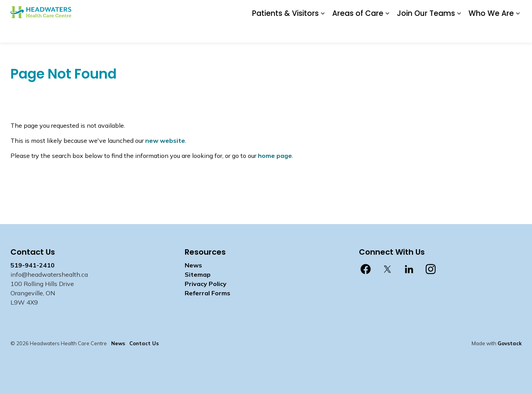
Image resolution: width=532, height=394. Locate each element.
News (334, 10)
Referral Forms (208, 293)
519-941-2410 (33, 265)
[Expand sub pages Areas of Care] (387, 32)
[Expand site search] (514, 11)
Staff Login (399, 10)
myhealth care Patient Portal (460, 10)
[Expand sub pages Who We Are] (518, 32)
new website (165, 140)
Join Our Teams (426, 32)
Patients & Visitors (285, 32)
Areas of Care (358, 32)
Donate (310, 10)
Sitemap (198, 274)
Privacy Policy (206, 284)
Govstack (510, 343)
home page (275, 156)
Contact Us (363, 10)
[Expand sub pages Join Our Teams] (459, 32)
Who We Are (491, 32)
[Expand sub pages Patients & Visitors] (323, 32)
